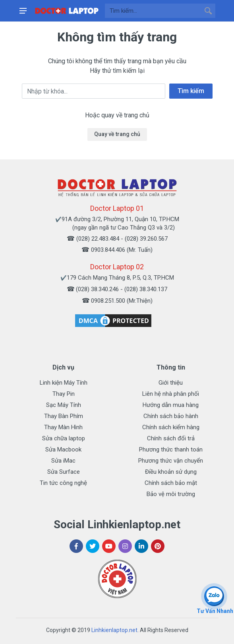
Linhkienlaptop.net (114, 630)
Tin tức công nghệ (63, 483)
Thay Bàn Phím (64, 416)
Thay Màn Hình (63, 427)
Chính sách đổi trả (171, 438)
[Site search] (153, 11)
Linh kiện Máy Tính (64, 383)
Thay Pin (64, 394)
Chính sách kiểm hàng (171, 427)
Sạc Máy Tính (64, 405)
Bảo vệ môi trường (171, 494)
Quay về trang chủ (117, 134)
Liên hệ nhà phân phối (171, 394)
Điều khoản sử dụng (171, 472)
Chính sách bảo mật (171, 483)
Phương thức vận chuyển (171, 461)
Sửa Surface (64, 472)
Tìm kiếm (191, 91)
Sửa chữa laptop (64, 438)
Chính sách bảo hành (171, 416)
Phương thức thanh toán (171, 449)
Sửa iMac (63, 461)
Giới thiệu (171, 383)
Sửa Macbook (63, 449)
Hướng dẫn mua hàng (171, 405)
